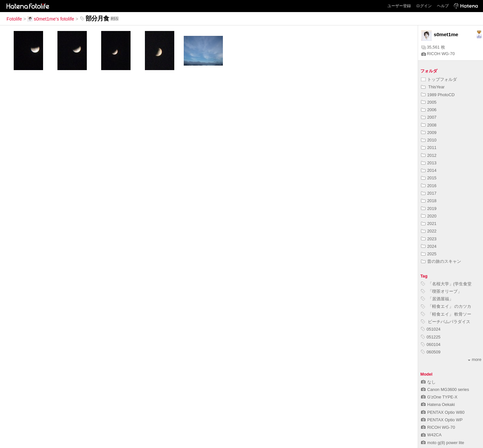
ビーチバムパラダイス (446, 322)
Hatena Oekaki (438, 404)
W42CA (431, 435)
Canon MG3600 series (445, 389)
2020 (429, 216)
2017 (429, 193)
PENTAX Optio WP (442, 420)
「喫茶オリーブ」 (441, 291)
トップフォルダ (439, 79)
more (475, 359)
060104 (431, 344)
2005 (429, 102)
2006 (429, 110)
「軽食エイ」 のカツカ (446, 306)
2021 (429, 224)
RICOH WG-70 (438, 54)
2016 (429, 186)
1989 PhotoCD (438, 95)
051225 (431, 337)
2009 (429, 133)
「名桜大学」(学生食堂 (446, 284)
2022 (429, 231)
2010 (429, 140)
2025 (429, 254)
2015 (429, 178)
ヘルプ (443, 6)
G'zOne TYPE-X (439, 397)
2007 (429, 117)
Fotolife (14, 19)
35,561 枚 (433, 47)
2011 (429, 148)
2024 (429, 246)
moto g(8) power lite (443, 443)
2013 (429, 163)
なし (428, 382)
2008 (429, 125)
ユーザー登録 (399, 6)
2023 (429, 239)
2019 (429, 209)
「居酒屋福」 (437, 299)
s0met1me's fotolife (51, 19)
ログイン (424, 6)
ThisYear (433, 87)
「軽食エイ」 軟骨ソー (446, 314)
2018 (429, 201)
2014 (429, 170)
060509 (431, 352)
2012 (429, 155)
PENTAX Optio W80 (443, 412)
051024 (431, 329)
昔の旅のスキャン (441, 261)
